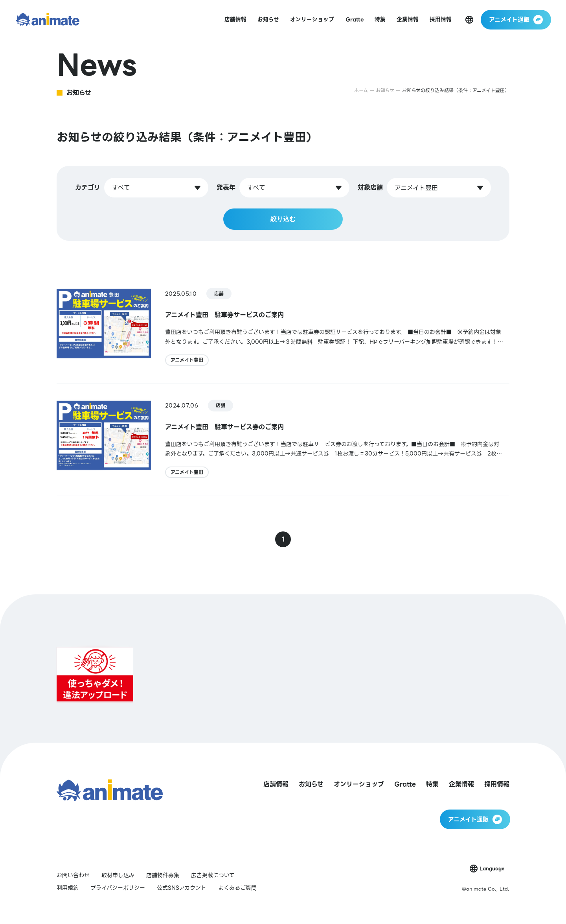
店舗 (219, 294)
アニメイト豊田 (187, 360)
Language (492, 868)
